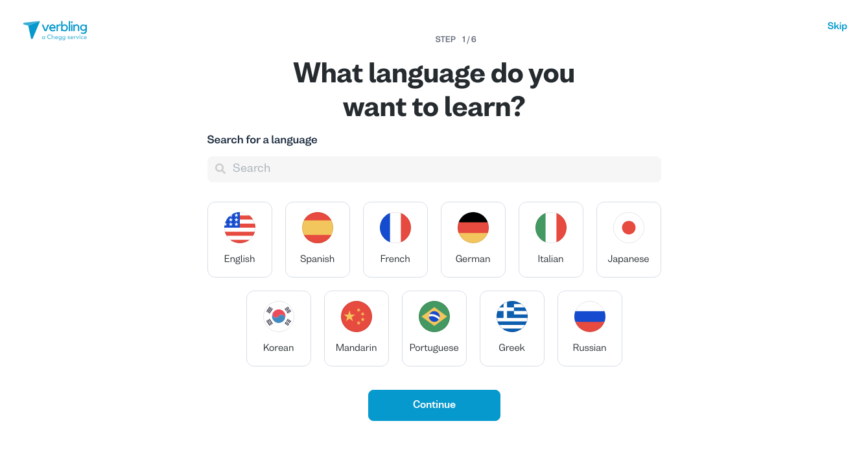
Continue (434, 405)
